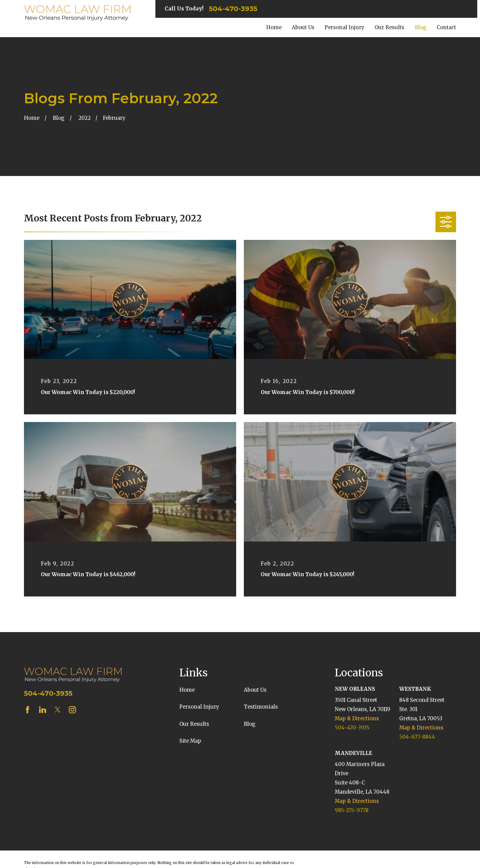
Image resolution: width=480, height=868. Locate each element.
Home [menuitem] (274, 27)
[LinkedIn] (43, 710)
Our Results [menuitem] (390, 27)
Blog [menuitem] (421, 27)
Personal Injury (199, 707)
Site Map (190, 741)
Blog (250, 724)
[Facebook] (27, 710)
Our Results (194, 724)
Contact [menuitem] (446, 27)
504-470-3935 (233, 9)
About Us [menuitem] (303, 27)
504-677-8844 (417, 737)
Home (187, 690)
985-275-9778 (352, 810)
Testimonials (261, 707)
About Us (255, 690)
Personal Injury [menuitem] (345, 27)
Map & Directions (357, 719)
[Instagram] (72, 710)
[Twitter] (58, 710)
